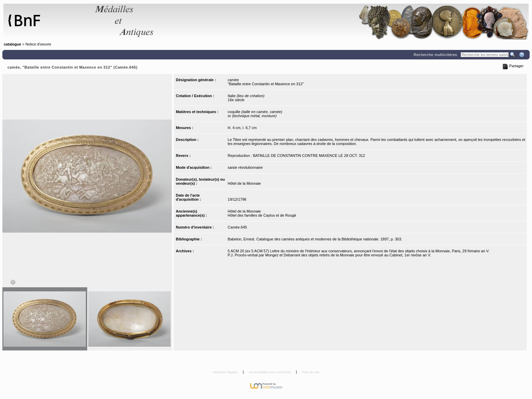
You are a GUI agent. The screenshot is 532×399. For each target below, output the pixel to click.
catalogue (12, 44)
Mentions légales (226, 372)
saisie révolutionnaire (245, 167)
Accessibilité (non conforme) (270, 372)
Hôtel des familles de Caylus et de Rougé (262, 215)
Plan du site (311, 372)
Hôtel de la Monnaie (244, 183)
